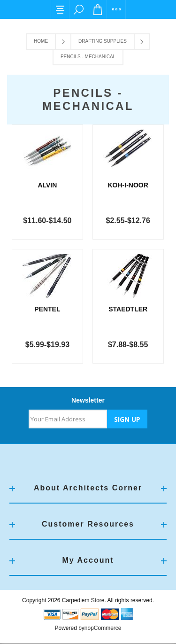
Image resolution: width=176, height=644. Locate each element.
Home (41, 41)
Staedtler (128, 310)
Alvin (48, 185)
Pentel (48, 310)
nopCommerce (103, 629)
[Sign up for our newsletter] (68, 420)
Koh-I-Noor (129, 185)
